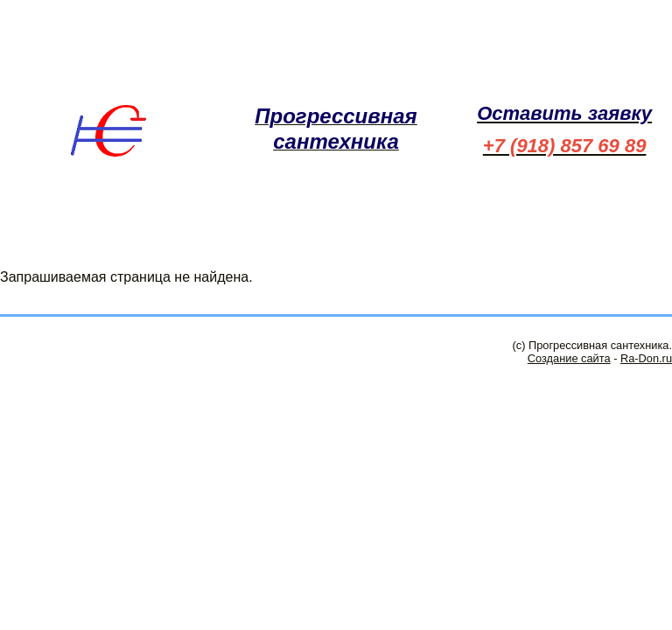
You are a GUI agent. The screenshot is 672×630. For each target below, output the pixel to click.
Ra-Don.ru (646, 358)
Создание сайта (569, 358)
